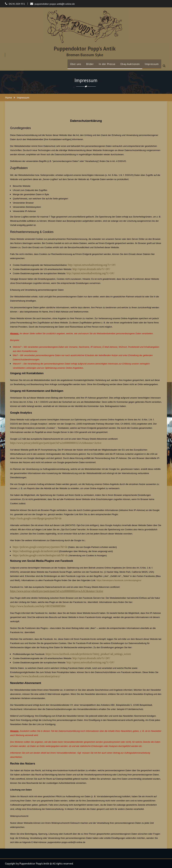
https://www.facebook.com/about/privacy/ (38, 676)
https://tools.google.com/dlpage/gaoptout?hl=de (36, 518)
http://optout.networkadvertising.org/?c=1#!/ (92, 265)
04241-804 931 (17, 4)
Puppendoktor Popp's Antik (85, 48)
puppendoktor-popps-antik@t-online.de (55, 4)
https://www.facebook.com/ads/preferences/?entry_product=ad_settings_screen (88, 654)
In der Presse (107, 64)
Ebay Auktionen (130, 64)
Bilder (90, 64)
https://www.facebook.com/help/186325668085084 (38, 606)
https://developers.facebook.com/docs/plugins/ (119, 580)
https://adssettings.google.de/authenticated (36, 551)
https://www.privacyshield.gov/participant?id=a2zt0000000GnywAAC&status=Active (57, 591)
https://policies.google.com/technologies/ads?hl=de (40, 555)
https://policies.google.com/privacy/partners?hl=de (40, 547)
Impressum (152, 64)
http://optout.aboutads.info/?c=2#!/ (91, 269)
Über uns (76, 64)
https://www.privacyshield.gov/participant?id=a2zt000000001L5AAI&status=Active (56, 443)
